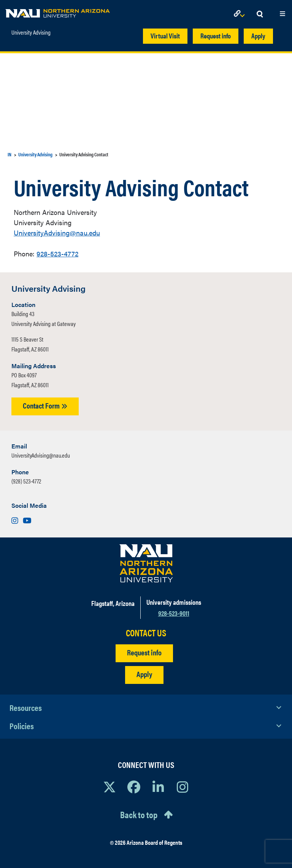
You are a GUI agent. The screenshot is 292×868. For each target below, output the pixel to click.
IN (10, 154)
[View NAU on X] (109, 787)
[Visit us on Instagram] (16, 520)
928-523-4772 (57, 254)
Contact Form (45, 405)
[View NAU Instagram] (182, 787)
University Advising (31, 32)
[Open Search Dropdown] (260, 14)
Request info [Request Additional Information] (144, 652)
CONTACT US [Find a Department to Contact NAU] (146, 633)
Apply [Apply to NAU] (144, 674)
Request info (216, 36)
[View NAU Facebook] (134, 787)
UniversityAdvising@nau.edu (57, 233)
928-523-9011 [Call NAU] (174, 613)
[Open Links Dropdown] (241, 14)
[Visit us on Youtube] (27, 520)
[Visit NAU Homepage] (146, 563)
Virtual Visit (165, 36)
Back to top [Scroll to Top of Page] (139, 814)
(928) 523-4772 (26, 481)
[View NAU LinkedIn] (158, 787)
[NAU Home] (58, 11)
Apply (258, 36)
